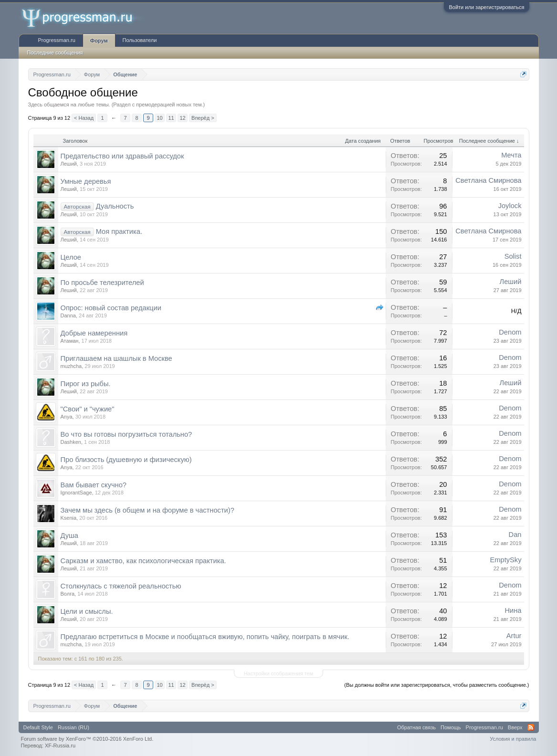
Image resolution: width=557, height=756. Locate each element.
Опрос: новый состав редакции (111, 308)
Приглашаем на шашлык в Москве (116, 358)
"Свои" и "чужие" (88, 409)
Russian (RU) (74, 727)
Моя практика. (119, 231)
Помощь (451, 727)
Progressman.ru (57, 40)
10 (159, 118)
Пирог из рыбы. (86, 384)
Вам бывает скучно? (94, 485)
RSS (531, 727)
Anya (67, 417)
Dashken (71, 442)
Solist (513, 256)
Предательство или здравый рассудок (122, 156)
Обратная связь (416, 727)
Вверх (515, 727)
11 (171, 118)
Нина (513, 610)
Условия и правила (513, 739)
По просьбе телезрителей (102, 283)
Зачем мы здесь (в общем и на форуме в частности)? (147, 510)
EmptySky (506, 560)
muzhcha (71, 366)
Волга (68, 594)
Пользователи (140, 40)
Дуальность (115, 206)
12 (182, 118)
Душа (70, 535)
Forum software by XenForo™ (87, 739)
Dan (515, 535)
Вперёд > (203, 118)
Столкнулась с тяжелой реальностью (121, 586)
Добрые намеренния (94, 333)
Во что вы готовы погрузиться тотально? (126, 434)
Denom (510, 332)
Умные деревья (86, 181)
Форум (99, 41)
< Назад (84, 118)
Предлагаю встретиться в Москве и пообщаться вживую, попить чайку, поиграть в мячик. (205, 637)
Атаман (70, 341)
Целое (71, 257)
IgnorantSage (76, 493)
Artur (514, 636)
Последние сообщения (55, 52)
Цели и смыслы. (87, 611)
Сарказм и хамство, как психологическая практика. (143, 561)
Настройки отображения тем (279, 673)
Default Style (38, 727)
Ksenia (69, 518)
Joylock (510, 206)
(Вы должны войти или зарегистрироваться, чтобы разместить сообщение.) (436, 685)
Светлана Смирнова (488, 180)
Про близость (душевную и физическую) (126, 460)
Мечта (511, 155)
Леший (69, 164)
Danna (68, 315)
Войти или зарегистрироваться (486, 7)
